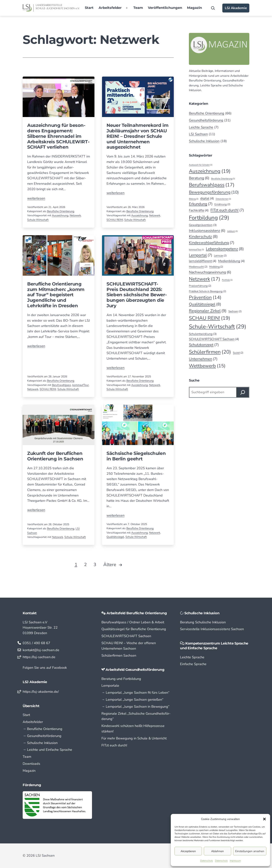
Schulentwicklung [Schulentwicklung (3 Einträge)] (203, 334)
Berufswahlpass (61, 385)
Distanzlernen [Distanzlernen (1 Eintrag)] (223, 199)
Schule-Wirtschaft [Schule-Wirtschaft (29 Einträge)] (218, 327)
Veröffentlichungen (165, 8)
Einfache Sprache (193, 664)
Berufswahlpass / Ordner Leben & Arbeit (133, 622)
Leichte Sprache (201, 127)
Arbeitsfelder (110, 8)
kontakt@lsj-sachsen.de (41, 650)
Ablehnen (218, 851)
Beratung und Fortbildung (121, 679)
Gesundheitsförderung (206, 120)
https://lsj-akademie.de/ (41, 692)
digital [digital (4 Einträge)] (207, 198)
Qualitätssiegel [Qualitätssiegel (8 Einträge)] (205, 304)
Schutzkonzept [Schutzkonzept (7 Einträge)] (204, 345)
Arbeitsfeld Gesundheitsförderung (135, 670)
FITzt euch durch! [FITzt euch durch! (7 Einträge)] (227, 210)
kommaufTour (81, 385)
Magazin (194, 8)
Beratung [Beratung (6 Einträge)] (199, 178)
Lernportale (110, 686)
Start (89, 8)
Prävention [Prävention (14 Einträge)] (205, 297)
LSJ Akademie (236, 8)
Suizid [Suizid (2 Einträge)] (238, 353)
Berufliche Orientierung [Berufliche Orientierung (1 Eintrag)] (223, 179)
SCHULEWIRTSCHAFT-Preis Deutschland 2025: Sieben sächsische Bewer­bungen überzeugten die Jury (137, 295)
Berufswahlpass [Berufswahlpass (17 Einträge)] (212, 185)
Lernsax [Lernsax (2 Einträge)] (220, 256)
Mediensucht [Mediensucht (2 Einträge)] (198, 267)
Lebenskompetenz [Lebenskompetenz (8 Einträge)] (225, 249)
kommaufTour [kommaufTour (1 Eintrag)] (196, 249)
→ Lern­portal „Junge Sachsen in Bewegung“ (135, 707)
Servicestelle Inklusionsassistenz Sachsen (212, 629)
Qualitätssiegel (115, 537)
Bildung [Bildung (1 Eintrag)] (194, 199)
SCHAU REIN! (115, 220)
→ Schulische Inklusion (40, 743)
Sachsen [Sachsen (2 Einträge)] (235, 311)
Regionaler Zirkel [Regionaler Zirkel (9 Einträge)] (208, 311)
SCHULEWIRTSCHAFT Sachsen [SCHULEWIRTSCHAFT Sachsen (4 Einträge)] (214, 339)
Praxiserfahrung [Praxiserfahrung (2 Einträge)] (200, 286)
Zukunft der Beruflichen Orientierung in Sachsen (55, 456)
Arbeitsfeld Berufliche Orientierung (137, 613)
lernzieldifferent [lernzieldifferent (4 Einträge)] (203, 261)
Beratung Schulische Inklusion (203, 622)
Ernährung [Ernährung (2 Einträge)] (222, 204)
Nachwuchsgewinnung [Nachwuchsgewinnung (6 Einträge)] (210, 272)
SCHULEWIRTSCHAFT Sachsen (126, 636)
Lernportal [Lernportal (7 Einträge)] (201, 255)
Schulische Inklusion (204, 141)
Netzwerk (75, 215)
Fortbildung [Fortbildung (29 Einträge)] (209, 218)
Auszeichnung (60, 215)
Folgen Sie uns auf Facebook (45, 668)
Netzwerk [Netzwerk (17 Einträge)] (204, 279)
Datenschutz (207, 861)
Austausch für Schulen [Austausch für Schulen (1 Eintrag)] (201, 165)
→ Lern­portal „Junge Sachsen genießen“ (132, 700)
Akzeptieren (188, 851)
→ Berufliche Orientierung (42, 729)
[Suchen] (243, 392)
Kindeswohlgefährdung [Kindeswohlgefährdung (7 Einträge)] (212, 243)
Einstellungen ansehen (250, 851)
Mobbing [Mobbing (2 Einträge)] (216, 267)
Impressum (235, 861)
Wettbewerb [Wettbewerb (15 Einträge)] (207, 366)
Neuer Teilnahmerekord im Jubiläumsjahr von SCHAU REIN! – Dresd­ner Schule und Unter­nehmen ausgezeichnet (137, 136)
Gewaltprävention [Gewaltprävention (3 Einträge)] (203, 225)
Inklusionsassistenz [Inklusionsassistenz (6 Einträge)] (207, 231)
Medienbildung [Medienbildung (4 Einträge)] (231, 261)
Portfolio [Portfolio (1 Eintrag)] (227, 280)
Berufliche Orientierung (61, 211)
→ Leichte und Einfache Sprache (47, 750)
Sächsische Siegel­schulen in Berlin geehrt (136, 456)
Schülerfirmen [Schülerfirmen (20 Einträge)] (210, 352)
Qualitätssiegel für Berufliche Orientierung (134, 629)
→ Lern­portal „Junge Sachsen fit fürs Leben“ (135, 693)
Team (138, 8)
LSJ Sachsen (198, 134)
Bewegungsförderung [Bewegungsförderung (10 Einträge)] (214, 192)
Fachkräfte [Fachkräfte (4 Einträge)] (199, 210)
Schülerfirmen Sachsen (119, 655)
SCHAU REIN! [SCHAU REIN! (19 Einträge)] (209, 318)
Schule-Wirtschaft (38, 220)
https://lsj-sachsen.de (39, 657)
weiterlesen (36, 198)
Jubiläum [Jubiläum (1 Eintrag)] (232, 231)
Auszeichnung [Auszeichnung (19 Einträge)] (210, 171)
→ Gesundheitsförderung (42, 736)
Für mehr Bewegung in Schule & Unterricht (134, 738)
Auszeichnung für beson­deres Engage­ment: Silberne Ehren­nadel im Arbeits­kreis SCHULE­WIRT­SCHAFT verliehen (58, 136)
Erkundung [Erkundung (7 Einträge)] (201, 204)
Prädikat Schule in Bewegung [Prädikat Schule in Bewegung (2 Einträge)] (207, 291)
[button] (264, 819)
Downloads (31, 764)
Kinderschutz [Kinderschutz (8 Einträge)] (203, 237)
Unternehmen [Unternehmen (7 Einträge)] (203, 359)
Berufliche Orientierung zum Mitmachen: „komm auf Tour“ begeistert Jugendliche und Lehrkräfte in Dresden (56, 295)
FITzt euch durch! (114, 745)
